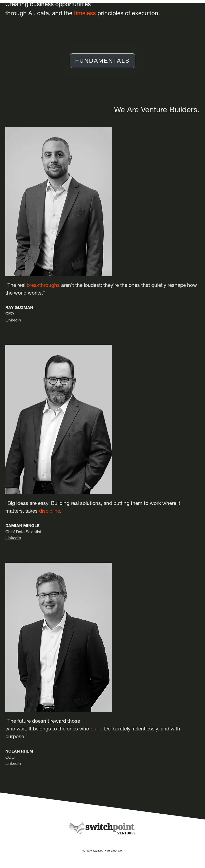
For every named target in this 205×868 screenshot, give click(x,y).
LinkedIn (13, 320)
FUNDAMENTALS (102, 61)
